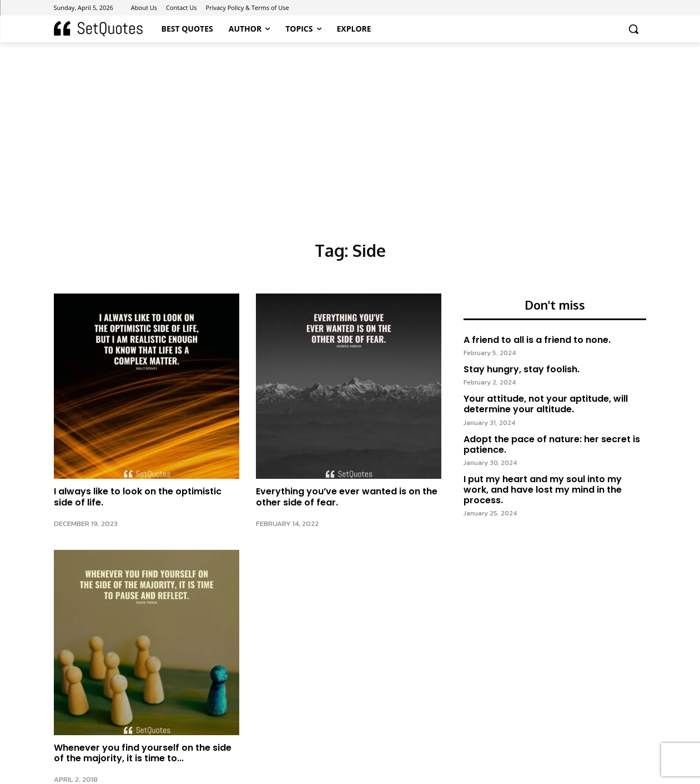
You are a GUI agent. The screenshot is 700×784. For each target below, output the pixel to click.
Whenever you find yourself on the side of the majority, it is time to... (143, 753)
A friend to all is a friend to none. (537, 341)
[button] (633, 29)
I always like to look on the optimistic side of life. (138, 497)
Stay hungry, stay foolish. (522, 370)
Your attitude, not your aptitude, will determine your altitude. (546, 405)
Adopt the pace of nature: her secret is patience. (552, 446)
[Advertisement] (350, 125)
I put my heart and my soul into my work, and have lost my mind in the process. (543, 491)
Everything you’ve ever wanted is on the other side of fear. (347, 497)
